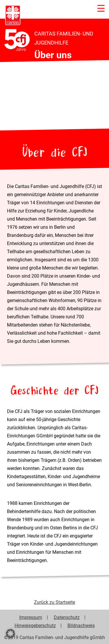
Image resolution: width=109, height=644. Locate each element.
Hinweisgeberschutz (35, 625)
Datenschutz (67, 617)
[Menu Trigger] (101, 8)
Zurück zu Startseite (54, 602)
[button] (10, 634)
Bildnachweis (81, 625)
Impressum (31, 617)
